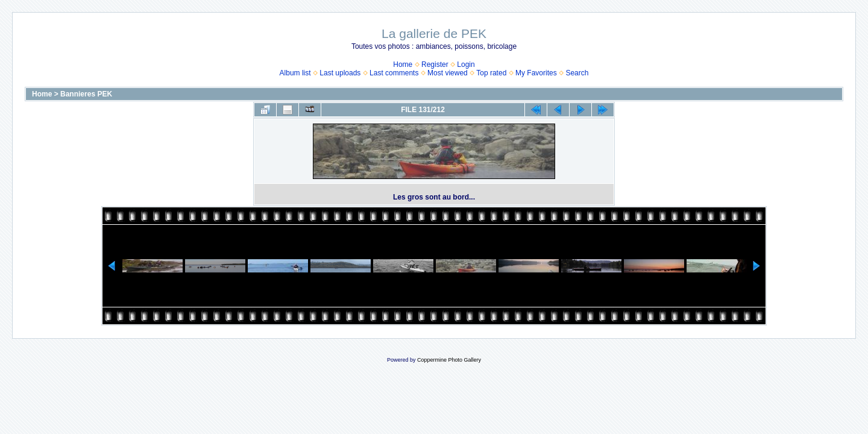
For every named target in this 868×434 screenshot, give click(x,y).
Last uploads (340, 73)
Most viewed (448, 73)
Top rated (491, 73)
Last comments (394, 73)
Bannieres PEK (86, 94)
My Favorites (536, 73)
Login (466, 64)
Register (435, 64)
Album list (295, 73)
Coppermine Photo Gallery (449, 360)
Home (403, 64)
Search (577, 73)
